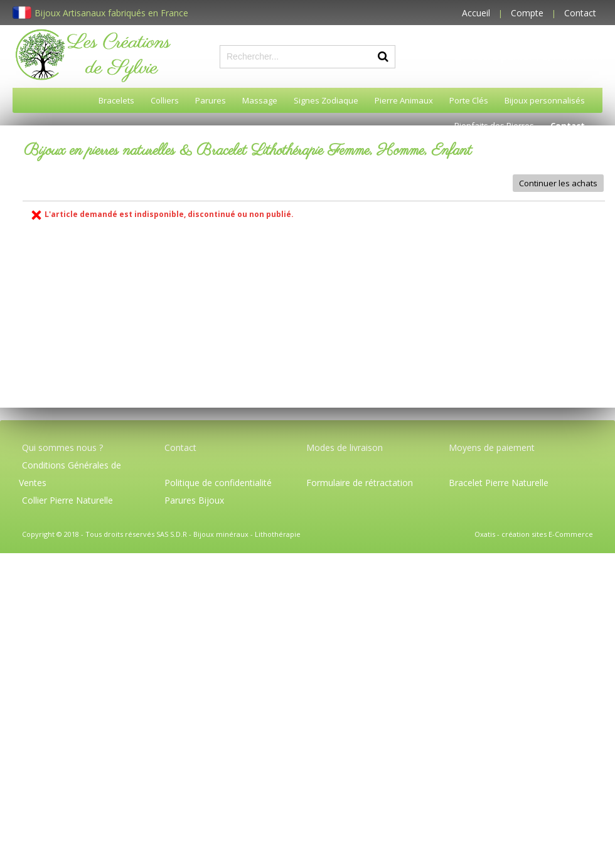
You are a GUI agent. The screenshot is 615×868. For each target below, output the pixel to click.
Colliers (165, 100)
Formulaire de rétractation (360, 483)
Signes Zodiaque (326, 100)
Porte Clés (469, 100)
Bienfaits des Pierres (494, 125)
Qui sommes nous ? (62, 447)
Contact (580, 13)
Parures (211, 100)
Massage (260, 100)
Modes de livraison (345, 447)
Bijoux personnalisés (545, 100)
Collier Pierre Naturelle (67, 500)
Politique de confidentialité (218, 483)
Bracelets (116, 100)
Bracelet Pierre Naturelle (499, 483)
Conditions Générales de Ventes (70, 474)
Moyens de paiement (492, 447)
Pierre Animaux (404, 100)
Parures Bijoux (194, 500)
